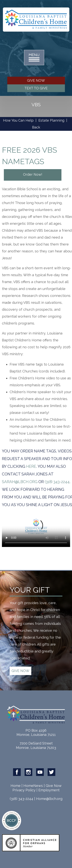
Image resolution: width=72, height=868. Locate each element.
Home (16, 786)
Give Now (54, 786)
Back (36, 127)
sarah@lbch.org (20, 482)
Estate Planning (51, 120)
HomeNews (33, 786)
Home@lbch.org (49, 799)
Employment (49, 790)
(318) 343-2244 (57, 482)
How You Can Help (18, 120)
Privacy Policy (24, 790)
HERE (31, 466)
